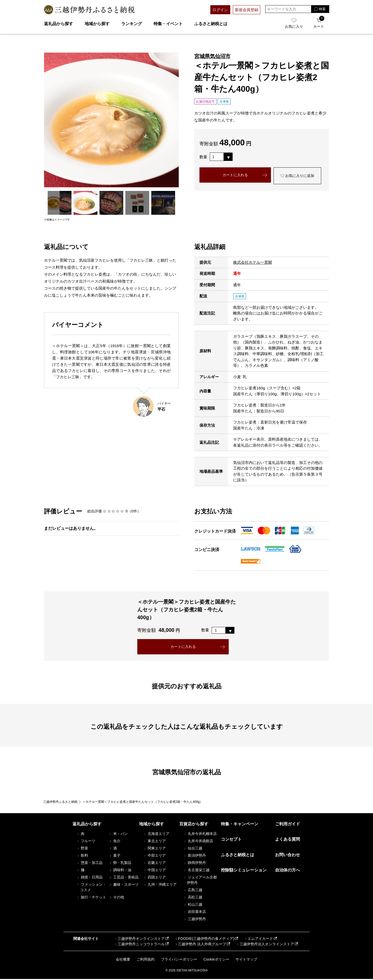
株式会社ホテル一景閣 (253, 262)
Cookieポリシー (216, 960)
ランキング (132, 24)
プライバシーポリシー (179, 960)
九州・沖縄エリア (160, 885)
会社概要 (123, 960)
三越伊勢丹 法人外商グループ (200, 945)
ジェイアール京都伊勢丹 (200, 881)
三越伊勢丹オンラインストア (139, 940)
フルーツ (86, 842)
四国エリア (154, 878)
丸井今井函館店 (198, 842)
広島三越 (193, 891)
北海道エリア (156, 835)
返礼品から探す (59, 24)
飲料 (82, 856)
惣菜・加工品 (90, 864)
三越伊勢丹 (195, 920)
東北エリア (154, 842)
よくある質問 (288, 840)
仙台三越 (193, 849)
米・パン (118, 835)
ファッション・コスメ (91, 888)
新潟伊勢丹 (195, 856)
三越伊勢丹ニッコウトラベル (139, 945)
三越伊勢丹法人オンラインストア (265, 945)
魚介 (114, 842)
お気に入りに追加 (297, 177)
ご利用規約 (146, 960)
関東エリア (154, 849)
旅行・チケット (91, 898)
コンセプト (231, 840)
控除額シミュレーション (244, 871)
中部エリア (154, 856)
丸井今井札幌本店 (200, 835)
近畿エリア (154, 864)
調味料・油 (120, 871)
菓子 (114, 856)
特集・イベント (168, 24)
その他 (116, 898)
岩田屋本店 (195, 913)
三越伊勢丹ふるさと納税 (60, 803)
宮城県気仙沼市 (212, 56)
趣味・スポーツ (124, 885)
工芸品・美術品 (124, 878)
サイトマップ (246, 960)
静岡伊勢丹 (195, 864)
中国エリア (154, 871)
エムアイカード (259, 940)
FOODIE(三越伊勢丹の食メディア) (204, 940)
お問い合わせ (288, 856)
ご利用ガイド (288, 825)
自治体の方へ (288, 871)
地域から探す (97, 24)
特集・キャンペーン (240, 825)
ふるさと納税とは (211, 24)
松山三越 (193, 905)
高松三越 (193, 898)
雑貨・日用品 (90, 878)
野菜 (82, 849)
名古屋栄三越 (196, 871)
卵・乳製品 (120, 864)
